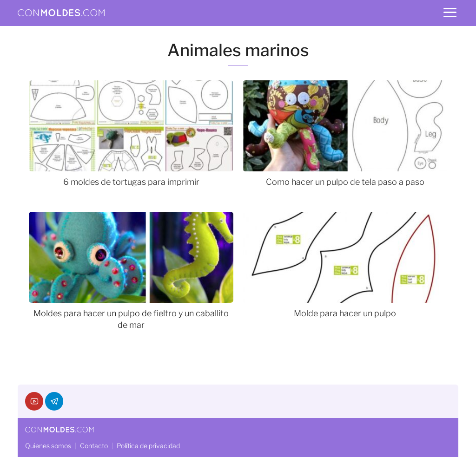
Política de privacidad (148, 446)
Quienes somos (48, 446)
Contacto (94, 446)
